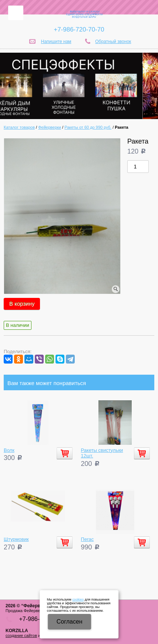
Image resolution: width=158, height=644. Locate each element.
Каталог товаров (19, 127)
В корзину (22, 304)
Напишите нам (56, 42)
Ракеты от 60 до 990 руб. (88, 127)
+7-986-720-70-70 (79, 29)
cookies (78, 599)
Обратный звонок (113, 42)
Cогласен (70, 622)
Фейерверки (50, 127)
